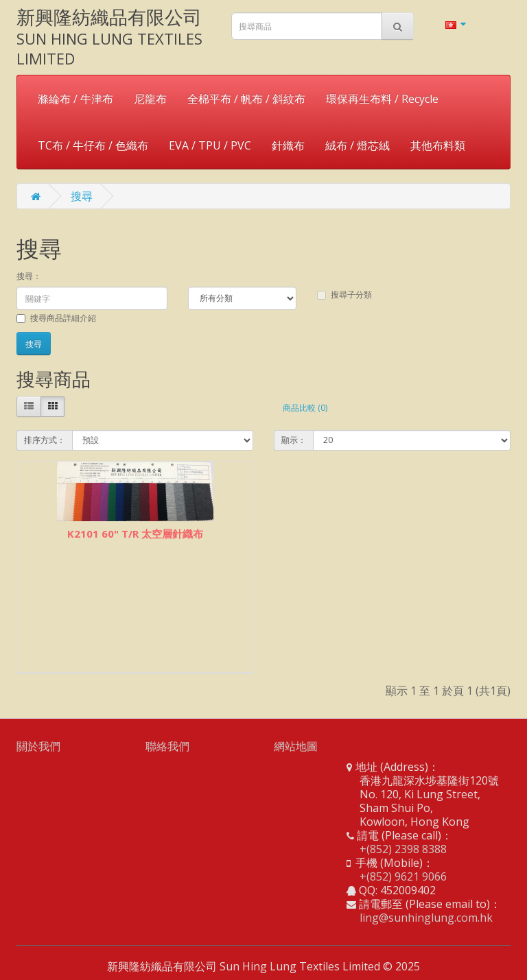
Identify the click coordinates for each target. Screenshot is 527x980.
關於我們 (38, 746)
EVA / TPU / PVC (210, 145)
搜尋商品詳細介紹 (56, 318)
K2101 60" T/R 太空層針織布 (135, 534)
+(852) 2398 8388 (403, 849)
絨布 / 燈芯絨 (358, 145)
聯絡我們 (167, 746)
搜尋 (82, 196)
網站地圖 (296, 746)
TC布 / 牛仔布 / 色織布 (93, 145)
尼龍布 (150, 99)
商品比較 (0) (305, 408)
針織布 (288, 145)
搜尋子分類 (344, 295)
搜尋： (29, 276)
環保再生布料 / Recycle (382, 99)
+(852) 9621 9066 (403, 876)
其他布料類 (438, 145)
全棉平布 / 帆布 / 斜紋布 (246, 99)
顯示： (294, 440)
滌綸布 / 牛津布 (75, 99)
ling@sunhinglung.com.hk (426, 918)
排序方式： (45, 440)
